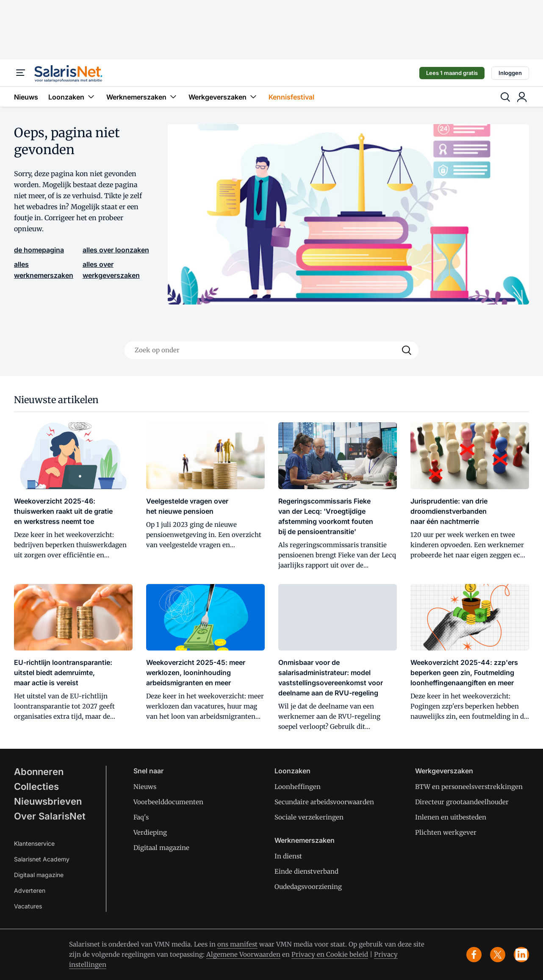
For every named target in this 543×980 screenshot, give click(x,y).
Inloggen (510, 73)
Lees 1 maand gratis (452, 73)
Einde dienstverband (306, 871)
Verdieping (150, 832)
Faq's (141, 817)
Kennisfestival (291, 97)
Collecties (36, 786)
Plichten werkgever (446, 832)
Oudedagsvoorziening (308, 887)
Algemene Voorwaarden (243, 954)
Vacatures (28, 906)
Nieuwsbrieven (48, 801)
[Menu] (21, 73)
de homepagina (39, 250)
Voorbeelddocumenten (168, 802)
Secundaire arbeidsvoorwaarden (324, 802)
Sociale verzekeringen (309, 817)
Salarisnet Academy (42, 859)
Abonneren (39, 772)
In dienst (288, 856)
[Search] (407, 350)
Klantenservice (34, 843)
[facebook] (474, 955)
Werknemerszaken (142, 97)
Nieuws (26, 97)
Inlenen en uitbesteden (451, 817)
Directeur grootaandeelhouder (462, 802)
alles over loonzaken (116, 250)
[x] (498, 955)
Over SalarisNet (50, 816)
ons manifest (237, 944)
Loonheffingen (298, 787)
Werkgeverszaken (223, 97)
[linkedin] (521, 955)
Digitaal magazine (39, 875)
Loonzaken (72, 97)
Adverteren (30, 890)
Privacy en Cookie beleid (330, 954)
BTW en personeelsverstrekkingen (469, 787)
